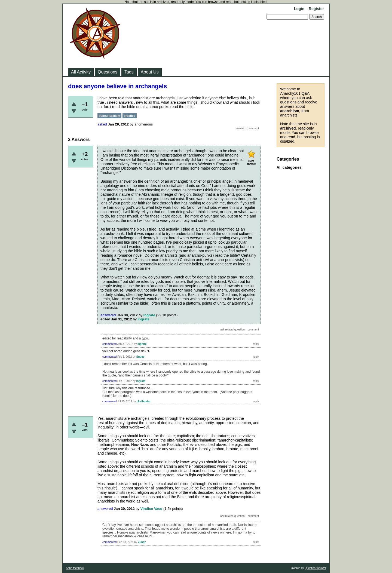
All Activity (81, 72)
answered (108, 315)
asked (102, 124)
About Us (150, 72)
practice (130, 116)
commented (109, 344)
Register (316, 9)
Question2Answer (315, 568)
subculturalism (109, 116)
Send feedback (75, 568)
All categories (289, 167)
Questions (108, 72)
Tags (129, 72)
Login (299, 9)
